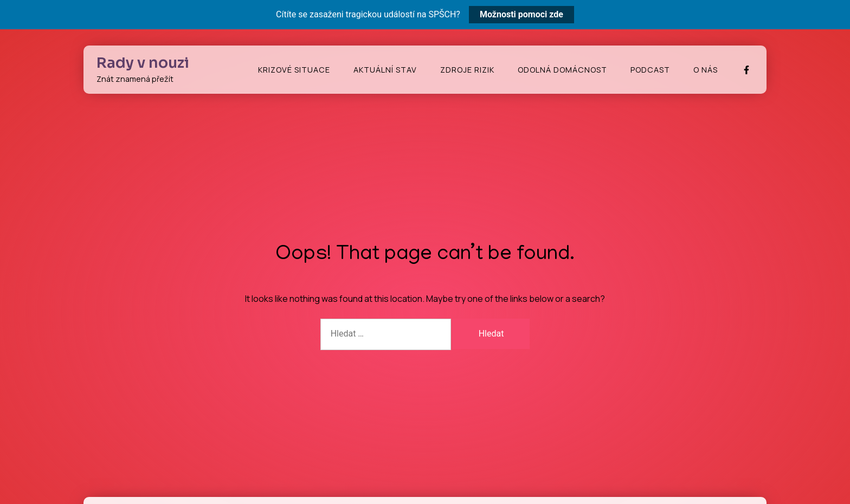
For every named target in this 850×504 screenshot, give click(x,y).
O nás (706, 70)
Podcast (650, 70)
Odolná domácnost (562, 70)
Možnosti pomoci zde (521, 14)
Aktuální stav (385, 70)
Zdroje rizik (467, 70)
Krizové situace (294, 70)
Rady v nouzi (143, 63)
